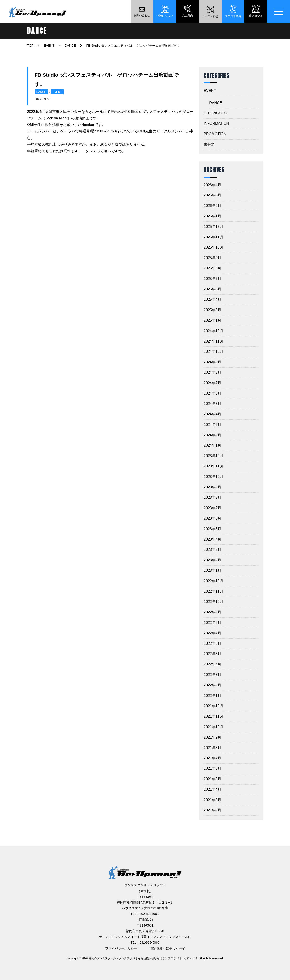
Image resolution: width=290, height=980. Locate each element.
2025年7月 (212, 279)
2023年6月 (212, 518)
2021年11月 (213, 716)
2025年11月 (213, 237)
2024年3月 (212, 425)
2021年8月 (212, 748)
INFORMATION (216, 123)
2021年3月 (212, 800)
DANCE (41, 92)
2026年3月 (212, 195)
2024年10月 (213, 352)
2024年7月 (212, 383)
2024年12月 (213, 331)
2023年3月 (212, 550)
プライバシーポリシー (121, 948)
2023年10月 (213, 477)
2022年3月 (212, 675)
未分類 (209, 144)
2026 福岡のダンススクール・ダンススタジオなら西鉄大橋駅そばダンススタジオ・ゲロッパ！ (140, 958)
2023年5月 (212, 529)
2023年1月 (212, 570)
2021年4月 (212, 789)
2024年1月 (212, 445)
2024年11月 (213, 341)
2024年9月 (212, 362)
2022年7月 (212, 633)
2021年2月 (212, 810)
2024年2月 (212, 435)
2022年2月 (212, 685)
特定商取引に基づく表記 (167, 948)
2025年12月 (213, 227)
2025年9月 (212, 258)
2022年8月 (212, 623)
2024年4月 (212, 414)
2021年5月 (212, 779)
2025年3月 (212, 310)
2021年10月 (213, 727)
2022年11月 (213, 591)
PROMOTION (215, 134)
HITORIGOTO (215, 113)
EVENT (57, 92)
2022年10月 (213, 602)
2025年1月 (212, 320)
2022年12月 (213, 581)
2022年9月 (212, 612)
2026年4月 (212, 185)
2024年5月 (212, 404)
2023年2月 (212, 560)
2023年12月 (213, 456)
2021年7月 (212, 758)
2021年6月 (212, 768)
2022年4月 (212, 664)
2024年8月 (212, 372)
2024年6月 (212, 393)
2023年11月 (213, 466)
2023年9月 (212, 487)
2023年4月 (212, 539)
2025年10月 (213, 247)
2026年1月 (212, 216)
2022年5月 (212, 654)
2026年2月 (212, 206)
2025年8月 (212, 268)
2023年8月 (212, 497)
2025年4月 (212, 299)
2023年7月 (212, 508)
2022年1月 (212, 696)
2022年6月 (212, 644)
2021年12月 (213, 706)
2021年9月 (212, 737)
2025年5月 (212, 289)
